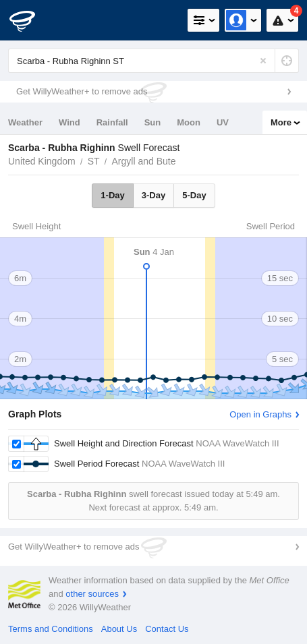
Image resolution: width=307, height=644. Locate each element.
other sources (92, 594)
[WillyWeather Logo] (30, 20)
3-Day (153, 195)
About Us (119, 629)
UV (223, 122)
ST (94, 161)
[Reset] (263, 61)
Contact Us (167, 629)
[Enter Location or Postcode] (153, 61)
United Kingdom (42, 161)
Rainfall (112, 122)
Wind (69, 122)
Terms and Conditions (51, 629)
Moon (189, 122)
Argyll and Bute (144, 161)
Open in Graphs (260, 414)
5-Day (194, 195)
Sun (153, 122)
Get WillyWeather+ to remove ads (82, 91)
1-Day (112, 195)
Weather (25, 122)
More (281, 122)
